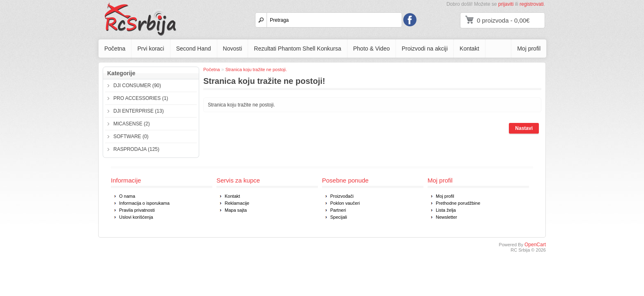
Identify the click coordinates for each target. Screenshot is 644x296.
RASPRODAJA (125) (136, 149)
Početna (115, 49)
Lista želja (446, 210)
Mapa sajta (236, 210)
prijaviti (506, 4)
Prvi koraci (151, 49)
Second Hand (194, 49)
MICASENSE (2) (132, 124)
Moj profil (529, 49)
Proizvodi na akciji (425, 49)
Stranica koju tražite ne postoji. (256, 69)
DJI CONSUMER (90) (137, 86)
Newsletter (446, 217)
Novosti (233, 49)
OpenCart (535, 245)
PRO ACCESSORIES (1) (141, 98)
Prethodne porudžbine (458, 203)
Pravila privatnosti (137, 210)
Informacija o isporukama (144, 203)
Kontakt (469, 49)
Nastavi (524, 128)
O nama (127, 196)
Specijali (339, 217)
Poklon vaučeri (345, 203)
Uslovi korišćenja (136, 217)
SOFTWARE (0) (131, 136)
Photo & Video (371, 49)
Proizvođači (342, 196)
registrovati (532, 4)
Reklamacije (237, 203)
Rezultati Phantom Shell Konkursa (297, 49)
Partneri (338, 210)
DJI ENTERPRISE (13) (139, 111)
